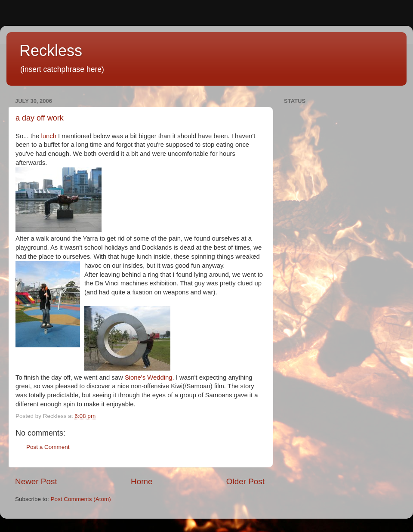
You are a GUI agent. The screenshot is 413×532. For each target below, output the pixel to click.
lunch (49, 136)
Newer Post (36, 481)
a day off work (40, 118)
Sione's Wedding (149, 377)
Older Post (245, 481)
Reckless (51, 51)
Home (142, 481)
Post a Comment (48, 447)
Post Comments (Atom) (81, 499)
